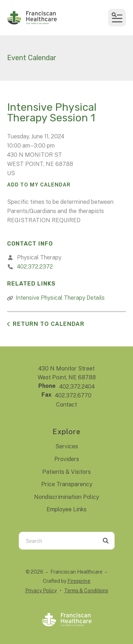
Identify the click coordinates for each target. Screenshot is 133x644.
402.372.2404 (77, 387)
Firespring (79, 581)
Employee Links (66, 509)
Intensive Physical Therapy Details (60, 298)
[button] (117, 18)
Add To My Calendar (39, 185)
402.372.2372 (35, 267)
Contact (66, 405)
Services (67, 446)
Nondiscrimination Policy (66, 497)
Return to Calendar (49, 324)
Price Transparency (67, 484)
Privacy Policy (41, 591)
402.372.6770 (73, 395)
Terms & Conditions (86, 591)
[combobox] (58, 541)
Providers (67, 459)
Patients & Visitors (66, 472)
